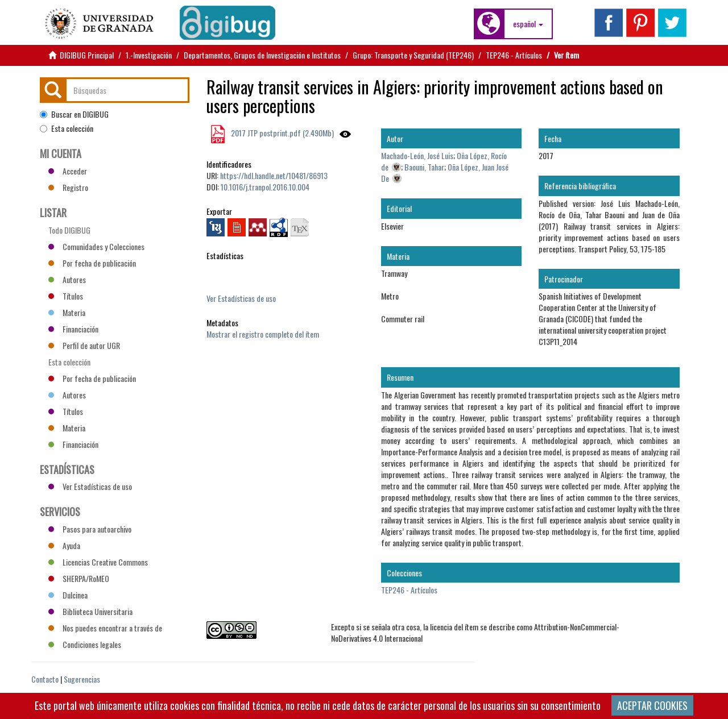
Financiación (73, 329)
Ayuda (64, 545)
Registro (68, 187)
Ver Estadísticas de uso (241, 298)
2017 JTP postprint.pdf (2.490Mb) (282, 133)
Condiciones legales (85, 644)
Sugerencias (82, 679)
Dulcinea (68, 595)
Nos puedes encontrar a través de (105, 628)
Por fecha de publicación (92, 263)
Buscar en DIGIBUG (74, 114)
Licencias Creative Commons (98, 562)
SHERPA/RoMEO (79, 578)
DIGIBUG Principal (87, 55)
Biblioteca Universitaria (90, 611)
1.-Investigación (149, 55)
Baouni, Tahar (424, 167)
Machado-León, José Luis (417, 155)
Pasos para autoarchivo (90, 529)
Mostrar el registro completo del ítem (263, 334)
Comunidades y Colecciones (96, 246)
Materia (67, 312)
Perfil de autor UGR (84, 345)
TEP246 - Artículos (514, 55)
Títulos (66, 296)
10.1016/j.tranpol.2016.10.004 (265, 187)
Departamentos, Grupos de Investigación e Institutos (262, 55)
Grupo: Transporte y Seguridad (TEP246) (413, 55)
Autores (67, 279)
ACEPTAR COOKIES (652, 705)
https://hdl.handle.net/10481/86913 (274, 175)
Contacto (45, 679)
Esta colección (67, 128)
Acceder (68, 171)
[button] (528, 24)
